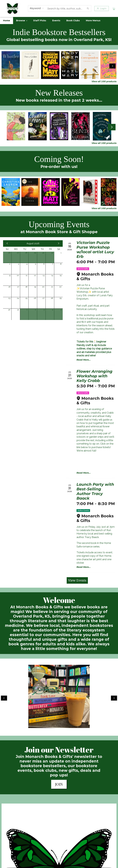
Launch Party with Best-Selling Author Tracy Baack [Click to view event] (95, 491)
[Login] (102, 8)
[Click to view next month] (59, 243)
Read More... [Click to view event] (84, 360)
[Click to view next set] (112, 66)
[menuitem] (7, 21)
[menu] (59, 21)
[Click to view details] (11, 65)
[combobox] (37, 8)
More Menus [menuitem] (93, 21)
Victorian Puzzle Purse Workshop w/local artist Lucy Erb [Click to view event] (95, 249)
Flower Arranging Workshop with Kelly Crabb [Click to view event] (94, 376)
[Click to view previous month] (7, 243)
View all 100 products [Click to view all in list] (104, 81)
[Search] (88, 8)
